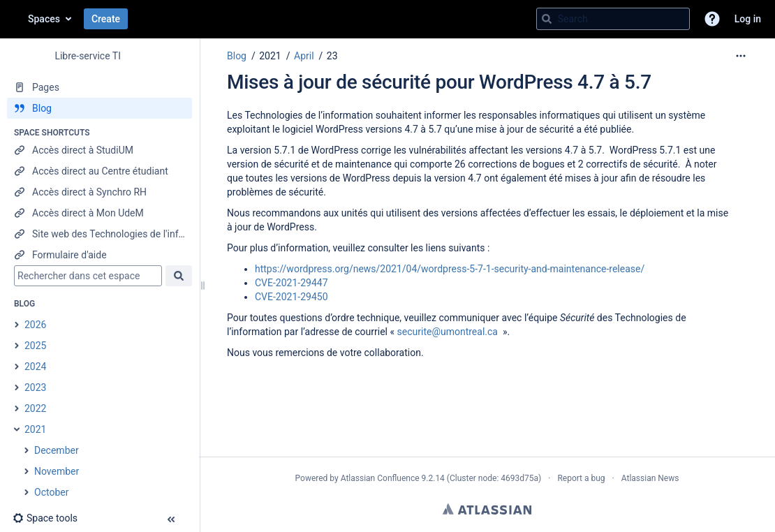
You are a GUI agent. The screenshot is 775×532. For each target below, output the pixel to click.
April (304, 56)
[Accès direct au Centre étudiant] (99, 171)
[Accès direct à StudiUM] (99, 150)
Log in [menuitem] (748, 19)
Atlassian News (650, 478)
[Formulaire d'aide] (99, 255)
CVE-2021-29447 (291, 283)
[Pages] (99, 87)
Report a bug (581, 478)
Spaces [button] (44, 19)
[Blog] (99, 108)
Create (106, 19)
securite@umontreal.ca (448, 332)
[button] (712, 19)
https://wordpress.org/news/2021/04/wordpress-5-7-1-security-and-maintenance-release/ (450, 269)
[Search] (547, 19)
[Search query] (613, 19)
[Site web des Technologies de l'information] (99, 234)
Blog (237, 56)
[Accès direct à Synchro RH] (99, 192)
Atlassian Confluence (380, 478)
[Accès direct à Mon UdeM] (99, 213)
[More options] (741, 56)
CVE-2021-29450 (291, 297)
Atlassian (487, 509)
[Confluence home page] (14, 19)
